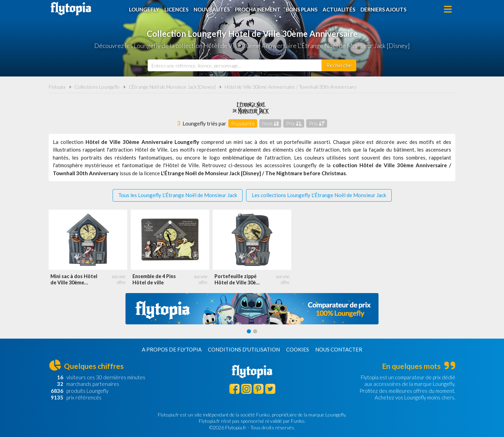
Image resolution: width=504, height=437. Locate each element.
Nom (270, 123)
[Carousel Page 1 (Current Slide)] (249, 331)
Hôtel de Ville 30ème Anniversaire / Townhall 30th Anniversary (290, 87)
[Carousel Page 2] (255, 331)
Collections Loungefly (97, 87)
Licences (176, 9)
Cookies (298, 349)
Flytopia (71, 9)
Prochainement (258, 9)
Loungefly (144, 9)
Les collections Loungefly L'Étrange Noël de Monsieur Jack (319, 195)
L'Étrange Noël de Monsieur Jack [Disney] (172, 87)
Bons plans (302, 9)
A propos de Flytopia (172, 349)
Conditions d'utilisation (244, 349)
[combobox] (235, 65)
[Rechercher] (339, 65)
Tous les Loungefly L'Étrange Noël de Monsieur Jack (178, 195)
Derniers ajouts (383, 9)
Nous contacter (339, 349)
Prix (294, 123)
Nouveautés (212, 9)
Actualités (339, 9)
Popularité (243, 123)
